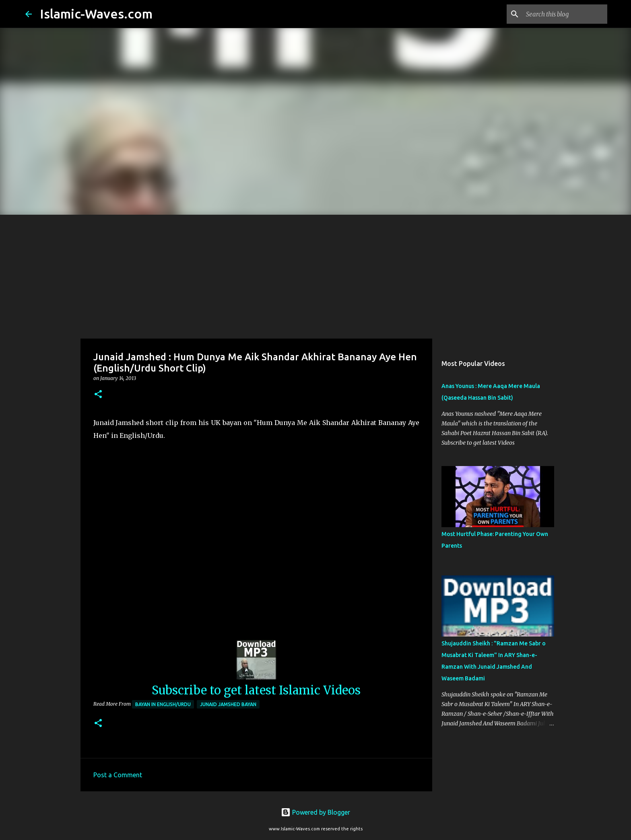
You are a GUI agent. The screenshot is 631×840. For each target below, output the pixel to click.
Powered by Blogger (315, 812)
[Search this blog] (565, 14)
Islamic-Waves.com (96, 14)
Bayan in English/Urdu (163, 704)
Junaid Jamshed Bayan (228, 704)
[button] (98, 395)
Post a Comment (118, 775)
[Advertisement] (315, 275)
